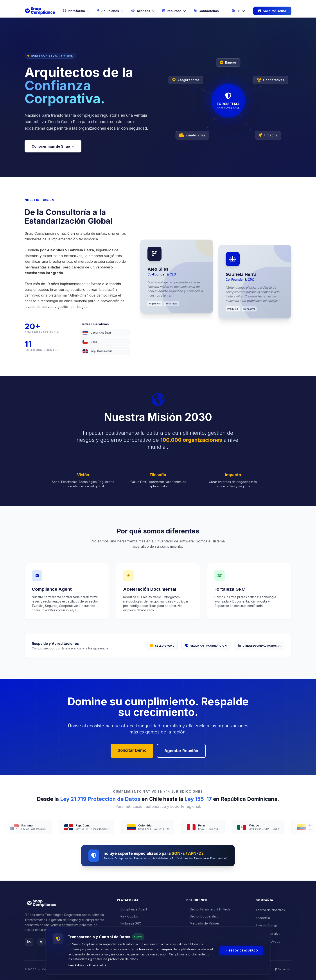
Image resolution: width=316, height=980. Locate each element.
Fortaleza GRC (129, 923)
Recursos (174, 11)
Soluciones (110, 11)
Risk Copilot (127, 916)
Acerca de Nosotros (270, 910)
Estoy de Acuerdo (241, 950)
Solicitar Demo (272, 11)
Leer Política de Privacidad (87, 965)
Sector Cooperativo (202, 916)
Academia (263, 918)
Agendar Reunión (181, 751)
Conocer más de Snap (53, 146)
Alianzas (143, 11)
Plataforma (76, 11)
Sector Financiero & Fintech (208, 909)
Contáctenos (206, 11)
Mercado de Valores (203, 923)
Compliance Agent (132, 909)
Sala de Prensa (267, 926)
